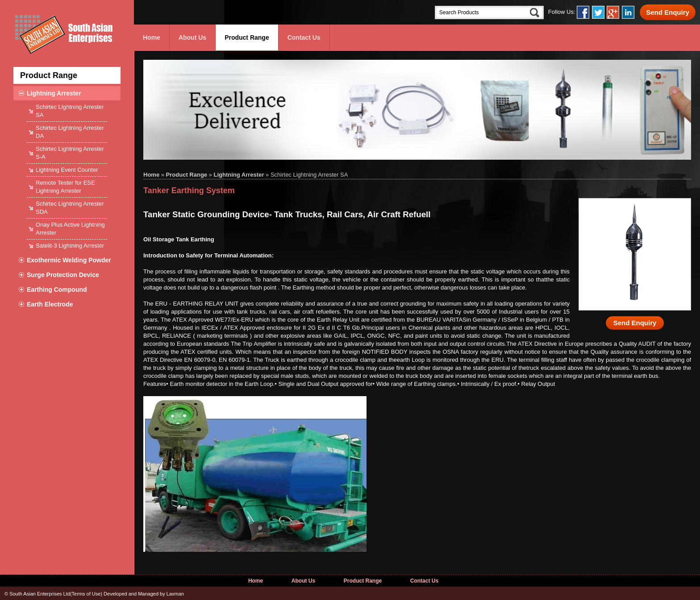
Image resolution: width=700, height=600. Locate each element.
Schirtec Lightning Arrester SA (70, 111)
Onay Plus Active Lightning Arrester (70, 229)
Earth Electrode (50, 304)
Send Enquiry (668, 12)
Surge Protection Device (63, 275)
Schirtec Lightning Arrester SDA (70, 208)
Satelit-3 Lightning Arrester (70, 246)
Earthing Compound (57, 290)
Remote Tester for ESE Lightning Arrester (65, 187)
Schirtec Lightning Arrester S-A (70, 153)
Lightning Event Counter (67, 170)
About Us (192, 37)
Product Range (247, 37)
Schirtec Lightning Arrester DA (70, 132)
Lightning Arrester (54, 93)
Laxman (175, 594)
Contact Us (304, 37)
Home (152, 37)
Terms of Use (86, 594)
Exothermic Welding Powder (69, 260)
